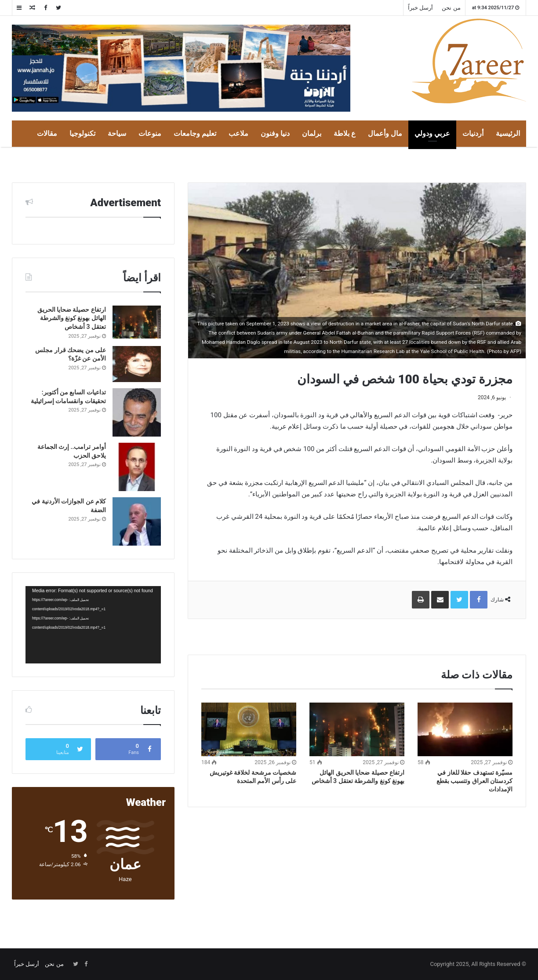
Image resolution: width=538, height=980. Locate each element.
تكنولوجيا (82, 133)
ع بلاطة (345, 133)
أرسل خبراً (420, 8)
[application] (93, 625)
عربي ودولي (432, 133)
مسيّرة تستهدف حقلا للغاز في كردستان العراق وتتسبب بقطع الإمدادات (474, 781)
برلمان (312, 133)
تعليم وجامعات (195, 133)
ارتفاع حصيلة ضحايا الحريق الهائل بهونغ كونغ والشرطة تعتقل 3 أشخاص (72, 318)
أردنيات (473, 133)
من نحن (451, 8)
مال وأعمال (385, 133)
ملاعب (238, 133)
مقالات (47, 133)
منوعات (150, 133)
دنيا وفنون (275, 133)
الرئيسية (508, 133)
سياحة (117, 133)
